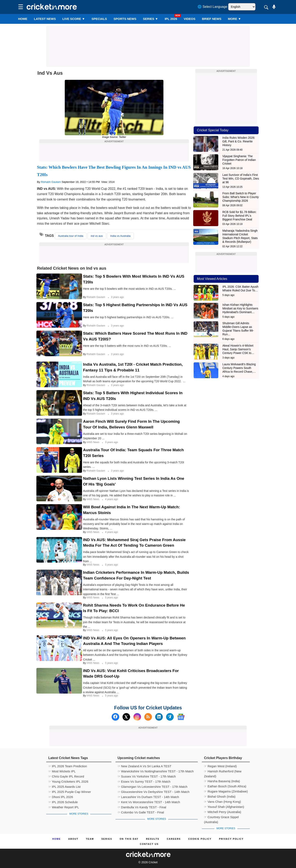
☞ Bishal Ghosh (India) (220, 796)
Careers (174, 839)
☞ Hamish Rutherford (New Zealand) (223, 772)
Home (23, 19)
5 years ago (112, 565)
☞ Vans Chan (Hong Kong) (222, 802)
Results (153, 839)
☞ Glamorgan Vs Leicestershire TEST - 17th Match (153, 787)
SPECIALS (99, 19)
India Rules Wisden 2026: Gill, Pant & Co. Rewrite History (239, 141)
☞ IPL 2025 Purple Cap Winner (70, 792)
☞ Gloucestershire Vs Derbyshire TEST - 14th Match (154, 792)
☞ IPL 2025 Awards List (64, 787)
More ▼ (235, 19)
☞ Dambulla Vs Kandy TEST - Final (142, 807)
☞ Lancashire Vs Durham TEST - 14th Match (148, 797)
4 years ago (112, 499)
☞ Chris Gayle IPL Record (66, 776)
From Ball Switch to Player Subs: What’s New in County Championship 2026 (241, 197)
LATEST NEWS (45, 19)
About (73, 839)
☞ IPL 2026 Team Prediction (68, 766)
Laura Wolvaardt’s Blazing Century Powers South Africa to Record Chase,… (239, 368)
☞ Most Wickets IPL (62, 771)
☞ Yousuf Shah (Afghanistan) (224, 807)
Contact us (149, 844)
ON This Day (129, 839)
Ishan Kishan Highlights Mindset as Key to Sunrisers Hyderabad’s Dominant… (240, 308)
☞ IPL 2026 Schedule (63, 802)
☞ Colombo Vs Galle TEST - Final (141, 812)
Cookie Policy (200, 839)
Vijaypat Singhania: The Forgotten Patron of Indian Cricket (239, 160)
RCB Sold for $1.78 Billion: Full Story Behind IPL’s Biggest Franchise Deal (239, 216)
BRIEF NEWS (212, 19)
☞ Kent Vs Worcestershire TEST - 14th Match (149, 802)
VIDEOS (190, 19)
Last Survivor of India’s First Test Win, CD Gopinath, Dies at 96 (241, 179)
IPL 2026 (171, 19)
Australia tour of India (71, 236)
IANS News (93, 442)
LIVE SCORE (74, 19)
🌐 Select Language (212, 7)
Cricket (153, 862)
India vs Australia (120, 236)
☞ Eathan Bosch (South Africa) (225, 786)
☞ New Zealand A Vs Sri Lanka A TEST (145, 766)
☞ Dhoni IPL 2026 (61, 797)
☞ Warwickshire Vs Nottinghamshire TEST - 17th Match (156, 771)
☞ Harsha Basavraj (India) (222, 781)
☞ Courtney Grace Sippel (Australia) (221, 818)
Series (150, 19)
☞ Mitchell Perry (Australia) (223, 812)
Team (90, 839)
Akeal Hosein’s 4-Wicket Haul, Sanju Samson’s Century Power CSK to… (238, 349)
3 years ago (117, 297)
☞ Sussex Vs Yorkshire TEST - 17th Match (147, 776)
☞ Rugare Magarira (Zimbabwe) (226, 791)
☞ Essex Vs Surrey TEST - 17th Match (144, 782)
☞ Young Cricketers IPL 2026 (68, 782)
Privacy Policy (231, 839)
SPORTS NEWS (125, 19)
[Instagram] (137, 717)
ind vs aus (97, 236)
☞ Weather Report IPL (64, 807)
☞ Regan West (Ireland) (220, 766)
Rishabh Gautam (51, 182)
